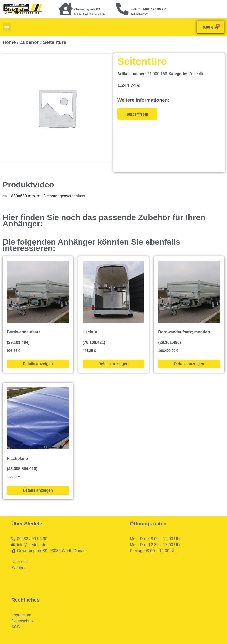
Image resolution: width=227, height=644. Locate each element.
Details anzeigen (38, 364)
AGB (16, 627)
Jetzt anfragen (137, 114)
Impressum (21, 615)
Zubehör (29, 42)
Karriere (18, 568)
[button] (7, 27)
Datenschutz (23, 621)
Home (9, 42)
